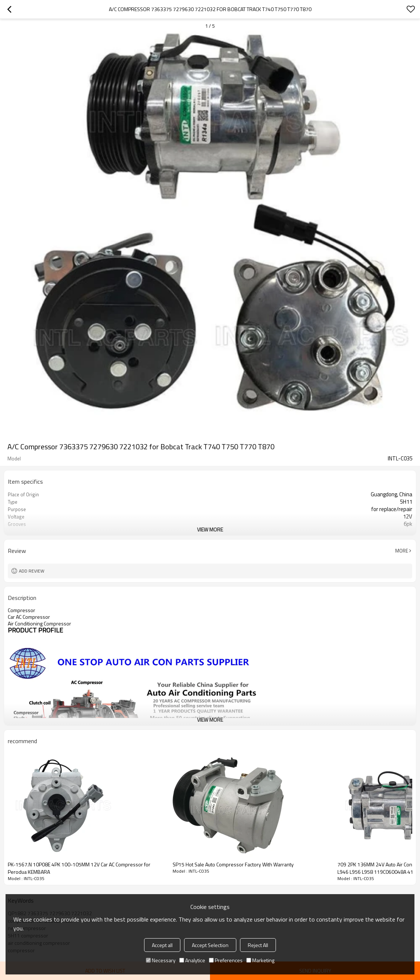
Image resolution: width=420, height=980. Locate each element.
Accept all (162, 945)
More (402, 551)
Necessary (161, 960)
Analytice (192, 960)
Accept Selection (210, 945)
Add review (32, 571)
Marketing (260, 960)
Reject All (258, 945)
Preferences (226, 960)
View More (210, 529)
